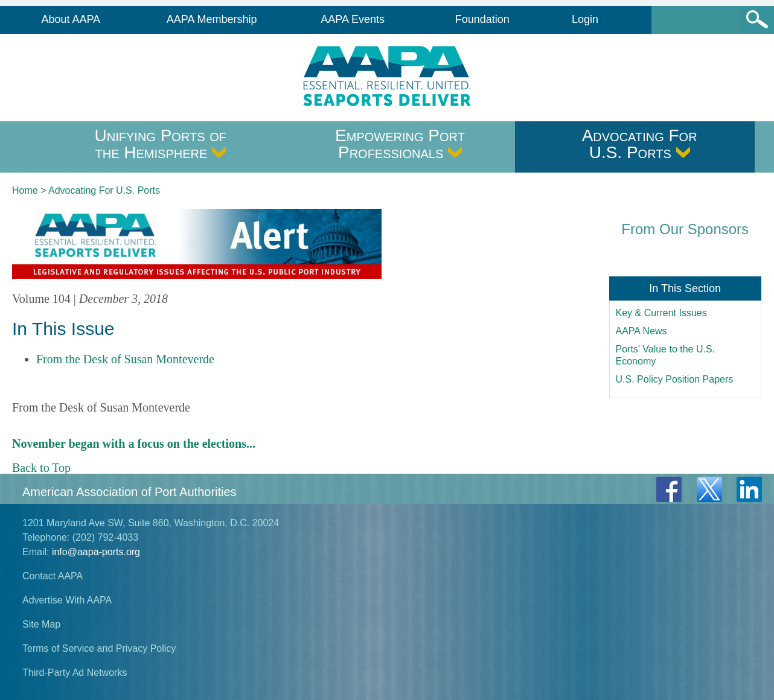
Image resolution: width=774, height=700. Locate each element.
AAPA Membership (212, 19)
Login (585, 19)
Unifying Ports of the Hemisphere (161, 144)
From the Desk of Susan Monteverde (125, 359)
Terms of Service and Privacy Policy (99, 648)
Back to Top (41, 468)
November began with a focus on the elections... (134, 444)
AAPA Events (353, 19)
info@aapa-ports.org (96, 552)
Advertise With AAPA (67, 600)
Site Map (41, 624)
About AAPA (71, 19)
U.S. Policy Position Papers (675, 379)
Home (25, 190)
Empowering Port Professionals (400, 144)
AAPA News (641, 331)
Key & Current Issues (661, 313)
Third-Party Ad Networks (75, 673)
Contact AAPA (53, 576)
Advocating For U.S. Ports (640, 144)
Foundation (482, 19)
